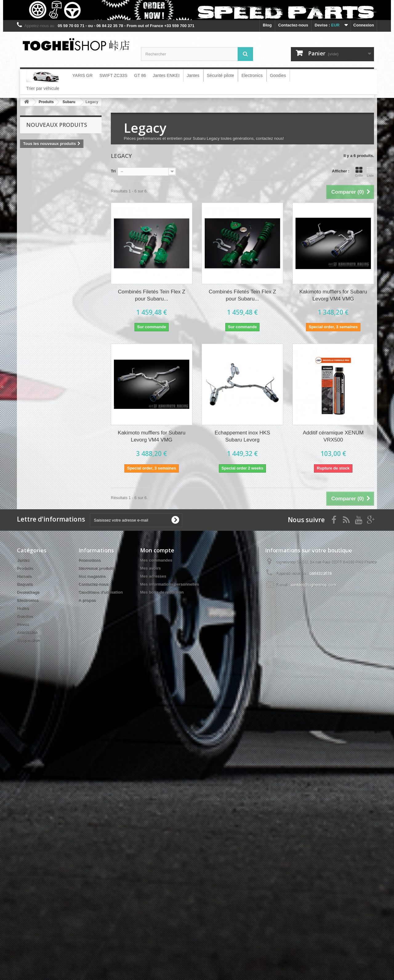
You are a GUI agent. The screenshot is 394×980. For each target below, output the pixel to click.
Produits (25, 568)
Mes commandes (156, 560)
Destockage (28, 592)
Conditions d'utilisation (101, 592)
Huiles (23, 608)
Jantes (23, 560)
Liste (370, 172)
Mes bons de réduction (162, 592)
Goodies (25, 616)
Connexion (364, 25)
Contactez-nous (293, 25)
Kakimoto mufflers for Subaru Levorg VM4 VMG (333, 295)
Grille (359, 172)
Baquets (25, 584)
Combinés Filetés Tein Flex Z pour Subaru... (152, 295)
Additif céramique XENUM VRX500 (333, 436)
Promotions (90, 560)
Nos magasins (92, 576)
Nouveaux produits (57, 125)
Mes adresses (153, 576)
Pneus (23, 624)
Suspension (28, 640)
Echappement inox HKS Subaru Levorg (242, 436)
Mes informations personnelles (169, 584)
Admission (27, 632)
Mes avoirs (150, 568)
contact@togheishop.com (314, 585)
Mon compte (157, 550)
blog (267, 25)
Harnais (24, 576)
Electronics (28, 600)
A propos (87, 600)
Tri (113, 171)
